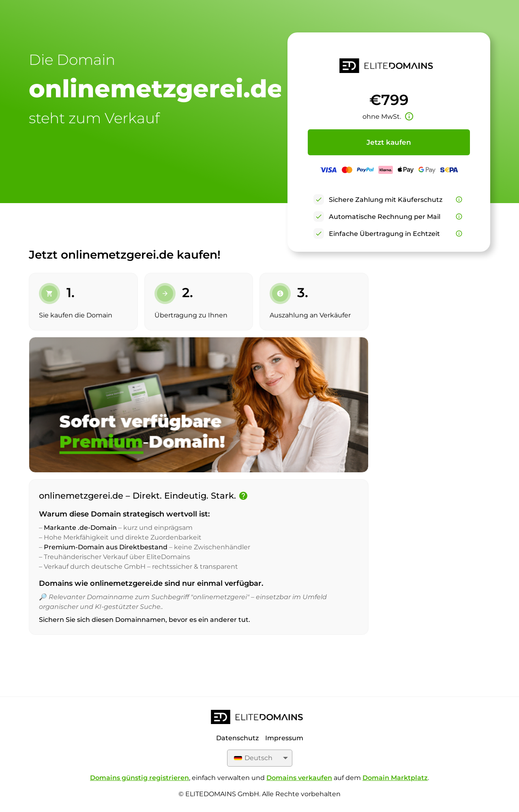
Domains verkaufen (299, 778)
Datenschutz (237, 738)
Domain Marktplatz (395, 778)
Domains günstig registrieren (139, 778)
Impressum (284, 738)
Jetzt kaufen (389, 142)
